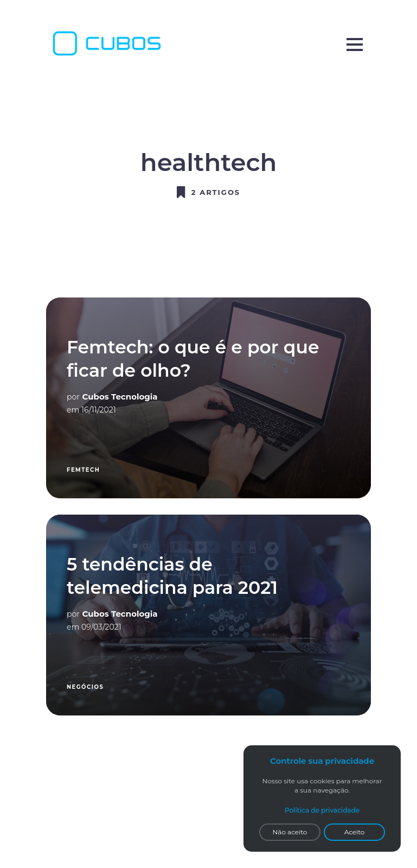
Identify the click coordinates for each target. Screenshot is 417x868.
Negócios (85, 687)
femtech (83, 470)
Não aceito (290, 832)
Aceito (355, 832)
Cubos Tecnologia (120, 397)
